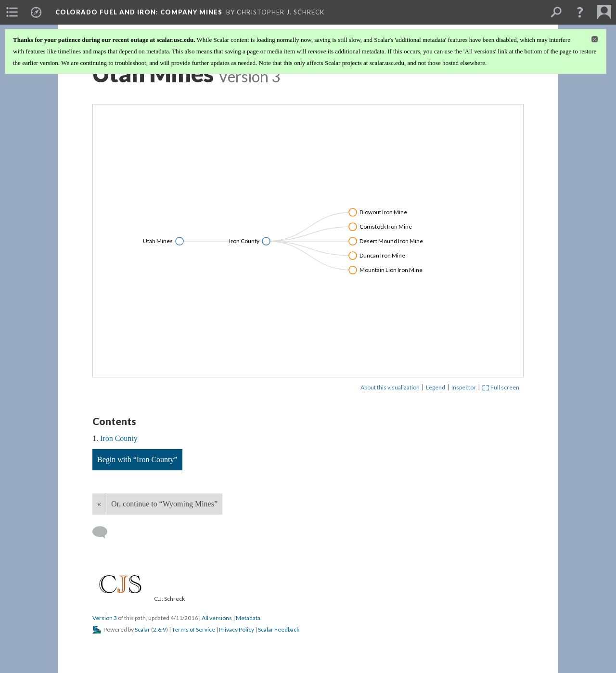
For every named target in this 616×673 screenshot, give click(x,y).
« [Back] (99, 504)
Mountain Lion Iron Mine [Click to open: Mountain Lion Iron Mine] (391, 270)
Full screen (501, 387)
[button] (580, 12)
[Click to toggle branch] (180, 241)
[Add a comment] (104, 532)
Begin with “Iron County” (137, 459)
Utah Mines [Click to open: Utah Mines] (158, 241)
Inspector (464, 387)
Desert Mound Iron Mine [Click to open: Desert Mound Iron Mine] (391, 241)
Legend (436, 387)
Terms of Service (193, 629)
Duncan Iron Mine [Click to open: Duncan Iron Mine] (382, 255)
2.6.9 (160, 629)
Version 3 (105, 618)
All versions (217, 618)
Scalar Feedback (279, 629)
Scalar (142, 629)
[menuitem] (12, 12)
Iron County (119, 438)
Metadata (248, 618)
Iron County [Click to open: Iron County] (244, 241)
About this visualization (390, 387)
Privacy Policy (237, 629)
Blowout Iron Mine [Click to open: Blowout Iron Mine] (383, 212)
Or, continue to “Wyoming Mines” (164, 504)
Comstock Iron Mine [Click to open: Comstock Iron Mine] (386, 226)
